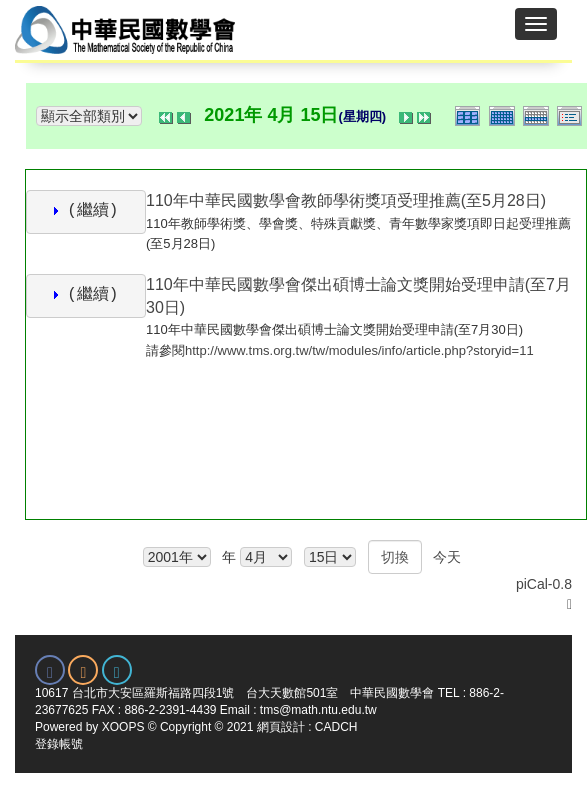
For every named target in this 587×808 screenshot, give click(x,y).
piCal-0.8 (544, 584)
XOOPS (123, 727)
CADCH (336, 727)
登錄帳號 (59, 744)
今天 (447, 557)
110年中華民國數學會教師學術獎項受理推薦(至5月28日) (346, 200)
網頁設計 (281, 727)
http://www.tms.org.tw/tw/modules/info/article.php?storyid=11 (359, 350)
